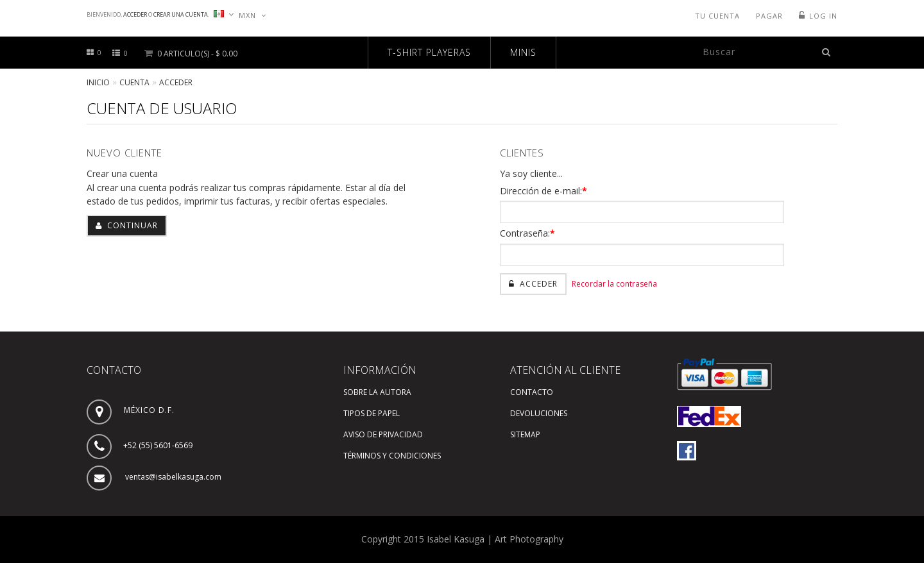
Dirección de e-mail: (543, 191)
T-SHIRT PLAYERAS (429, 52)
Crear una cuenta (181, 14)
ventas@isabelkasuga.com (173, 477)
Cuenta (134, 82)
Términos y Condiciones (392, 456)
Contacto (532, 392)
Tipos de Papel (372, 413)
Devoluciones (539, 413)
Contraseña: (527, 233)
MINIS (523, 52)
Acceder (135, 14)
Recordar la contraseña (614, 284)
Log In (823, 16)
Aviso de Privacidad (383, 434)
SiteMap (525, 434)
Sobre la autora (377, 392)
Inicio (98, 82)
